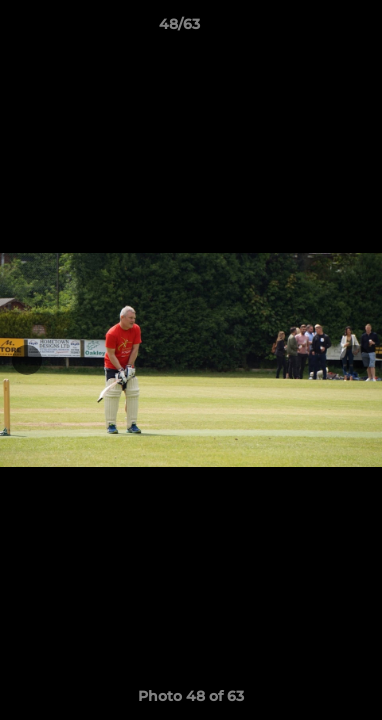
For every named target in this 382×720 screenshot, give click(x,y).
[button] (310, 29)
